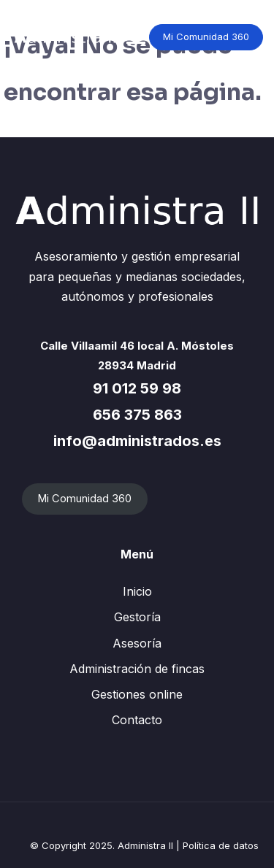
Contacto (137, 720)
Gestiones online (137, 694)
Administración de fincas (137, 669)
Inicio (137, 591)
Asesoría (137, 643)
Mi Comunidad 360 (206, 37)
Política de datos (221, 845)
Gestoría (137, 617)
